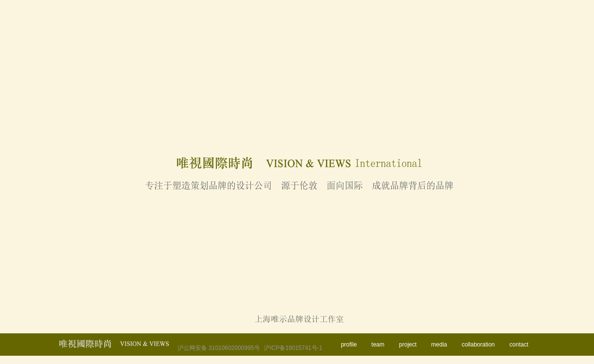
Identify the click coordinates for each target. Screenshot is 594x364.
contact (519, 345)
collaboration (478, 345)
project (408, 345)
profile (349, 345)
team (378, 345)
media (439, 345)
